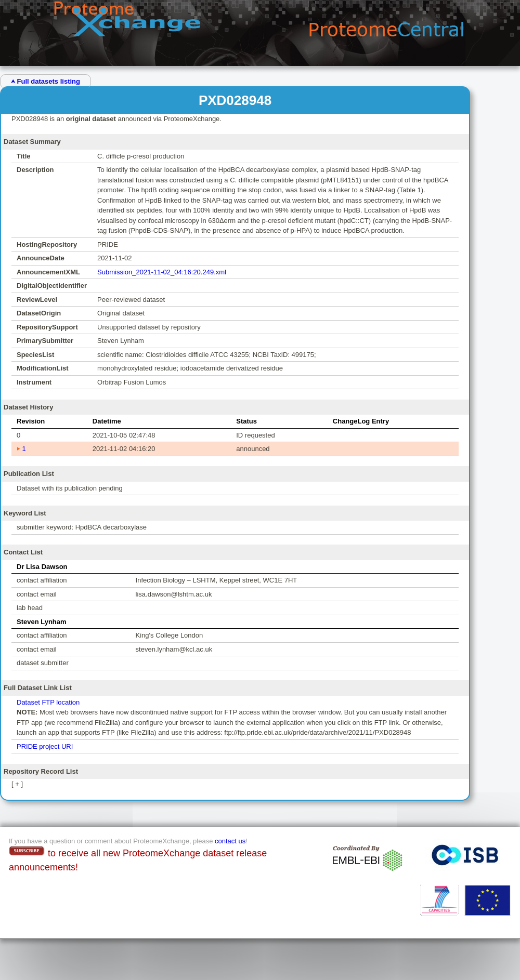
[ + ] (17, 784)
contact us (230, 841)
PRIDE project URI (45, 746)
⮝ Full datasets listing (45, 81)
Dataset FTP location (48, 702)
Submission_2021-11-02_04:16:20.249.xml (162, 272)
